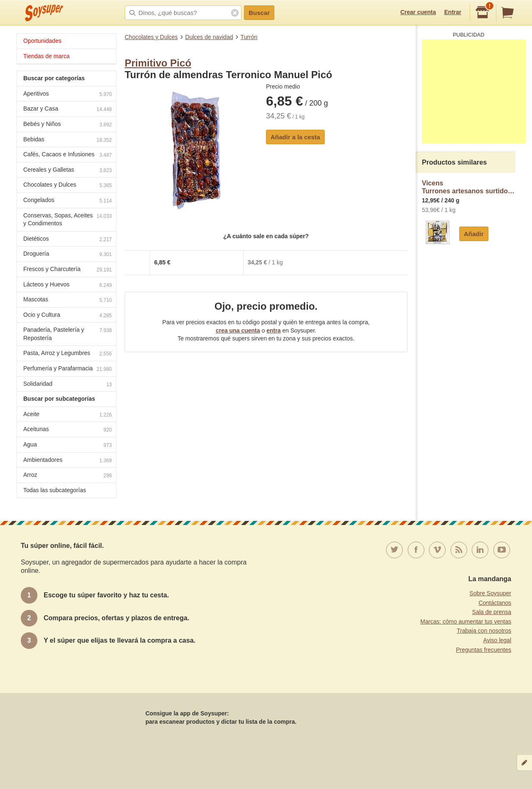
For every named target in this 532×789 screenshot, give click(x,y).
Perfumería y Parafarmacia (68, 369)
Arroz (68, 476)
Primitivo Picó (158, 63)
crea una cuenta (238, 330)
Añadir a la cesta (295, 137)
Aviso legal (497, 640)
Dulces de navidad (209, 37)
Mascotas (68, 300)
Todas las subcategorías (55, 490)
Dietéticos (68, 240)
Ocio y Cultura (68, 316)
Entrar (453, 12)
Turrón (249, 37)
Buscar (259, 13)
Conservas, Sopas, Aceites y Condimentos (68, 219)
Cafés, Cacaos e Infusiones (68, 155)
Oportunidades (42, 41)
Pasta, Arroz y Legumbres (68, 354)
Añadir (474, 234)
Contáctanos (495, 603)
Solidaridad (68, 385)
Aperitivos (68, 95)
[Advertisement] (474, 91)
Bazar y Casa (68, 110)
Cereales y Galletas (68, 171)
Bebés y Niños (68, 125)
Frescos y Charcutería (68, 270)
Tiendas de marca (47, 56)
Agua (68, 445)
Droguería (68, 255)
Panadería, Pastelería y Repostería (68, 334)
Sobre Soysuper (490, 593)
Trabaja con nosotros (484, 631)
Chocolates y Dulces (151, 37)
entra (273, 330)
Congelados (68, 201)
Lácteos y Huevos (68, 285)
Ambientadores (68, 461)
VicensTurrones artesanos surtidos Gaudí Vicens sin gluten (469, 187)
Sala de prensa (492, 612)
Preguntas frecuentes (484, 650)
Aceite (68, 415)
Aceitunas (68, 430)
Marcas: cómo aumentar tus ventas (466, 621)
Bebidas (68, 140)
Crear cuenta (418, 12)
